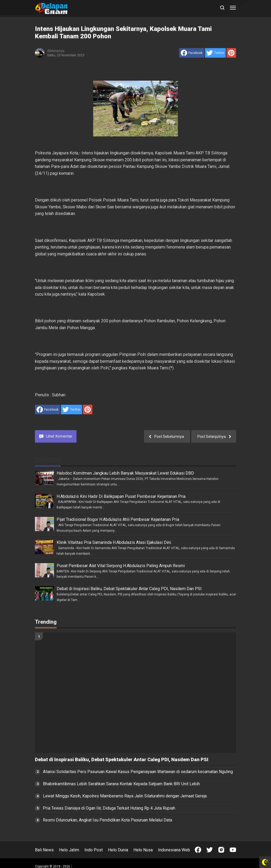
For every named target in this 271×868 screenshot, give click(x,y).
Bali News (44, 850)
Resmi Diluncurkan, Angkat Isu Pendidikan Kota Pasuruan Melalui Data (107, 820)
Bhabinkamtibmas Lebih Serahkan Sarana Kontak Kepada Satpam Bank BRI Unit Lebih (121, 784)
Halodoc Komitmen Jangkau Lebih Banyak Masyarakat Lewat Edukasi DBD (125, 473)
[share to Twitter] (215, 53)
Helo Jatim (69, 850)
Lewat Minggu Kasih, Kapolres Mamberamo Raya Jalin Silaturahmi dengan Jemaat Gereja (125, 796)
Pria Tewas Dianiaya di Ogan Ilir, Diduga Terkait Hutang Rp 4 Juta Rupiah (109, 808)
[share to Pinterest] (231, 53)
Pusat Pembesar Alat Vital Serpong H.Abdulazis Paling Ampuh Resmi (121, 566)
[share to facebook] (192, 53)
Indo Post (94, 850)
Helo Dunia (118, 850)
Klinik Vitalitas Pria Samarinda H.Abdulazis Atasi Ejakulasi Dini (114, 542)
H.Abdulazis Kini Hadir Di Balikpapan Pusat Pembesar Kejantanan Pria (121, 496)
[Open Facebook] (198, 850)
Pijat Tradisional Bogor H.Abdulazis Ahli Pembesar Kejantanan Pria (118, 519)
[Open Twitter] (210, 850)
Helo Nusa (143, 850)
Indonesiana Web (174, 850)
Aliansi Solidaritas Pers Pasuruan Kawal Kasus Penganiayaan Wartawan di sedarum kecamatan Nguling (138, 772)
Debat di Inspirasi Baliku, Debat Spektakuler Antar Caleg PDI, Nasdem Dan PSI (129, 589)
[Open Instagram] (221, 850)
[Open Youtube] (233, 850)
